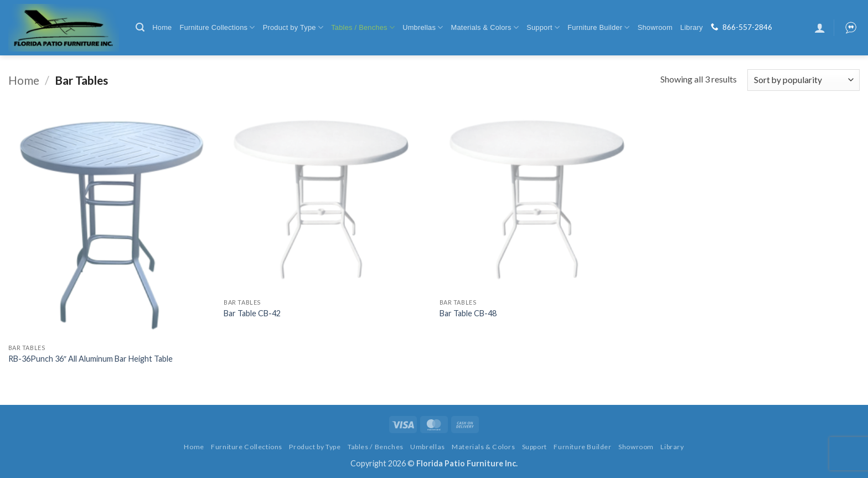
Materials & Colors (485, 27)
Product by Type (293, 27)
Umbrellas (423, 27)
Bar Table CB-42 (252, 313)
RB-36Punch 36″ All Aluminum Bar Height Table (91, 359)
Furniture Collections (217, 27)
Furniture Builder (598, 27)
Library (692, 27)
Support (543, 27)
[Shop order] (804, 80)
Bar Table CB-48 (468, 313)
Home (162, 27)
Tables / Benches (363, 27)
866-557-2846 (747, 27)
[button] (140, 27)
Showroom (655, 27)
